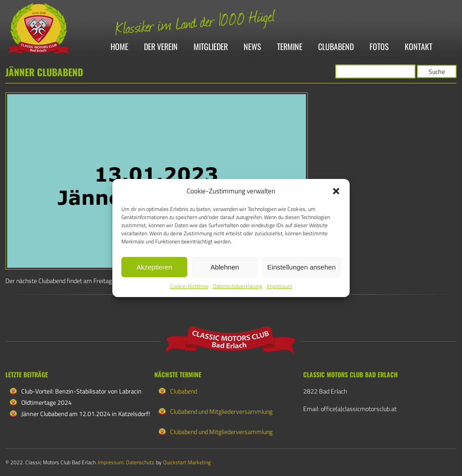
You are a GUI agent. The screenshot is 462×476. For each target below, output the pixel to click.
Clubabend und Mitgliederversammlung (221, 411)
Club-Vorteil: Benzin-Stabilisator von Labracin (81, 391)
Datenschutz (140, 462)
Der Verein (161, 47)
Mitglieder (211, 47)
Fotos (379, 47)
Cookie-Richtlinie (189, 286)
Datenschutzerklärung (238, 286)
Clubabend (336, 47)
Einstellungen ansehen (301, 267)
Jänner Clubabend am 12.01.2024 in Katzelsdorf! (85, 414)
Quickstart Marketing (187, 462)
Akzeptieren (154, 267)
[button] (336, 191)
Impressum (280, 286)
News (252, 47)
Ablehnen (224, 267)
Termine (290, 47)
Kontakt (418, 47)
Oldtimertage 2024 (46, 402)
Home (119, 47)
